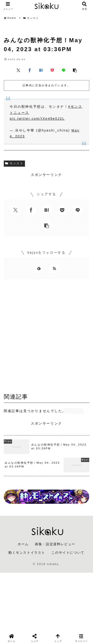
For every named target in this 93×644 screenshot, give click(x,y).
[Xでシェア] (18, 70)
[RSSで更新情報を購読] (54, 268)
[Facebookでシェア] (30, 70)
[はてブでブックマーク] (41, 70)
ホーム (23, 544)
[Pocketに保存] (52, 70)
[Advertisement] (46, 337)
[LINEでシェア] (64, 70)
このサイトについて (68, 553)
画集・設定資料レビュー (55, 544)
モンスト (14, 163)
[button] (75, 70)
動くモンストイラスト (27, 553)
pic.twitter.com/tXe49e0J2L (37, 119)
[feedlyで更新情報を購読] (39, 268)
